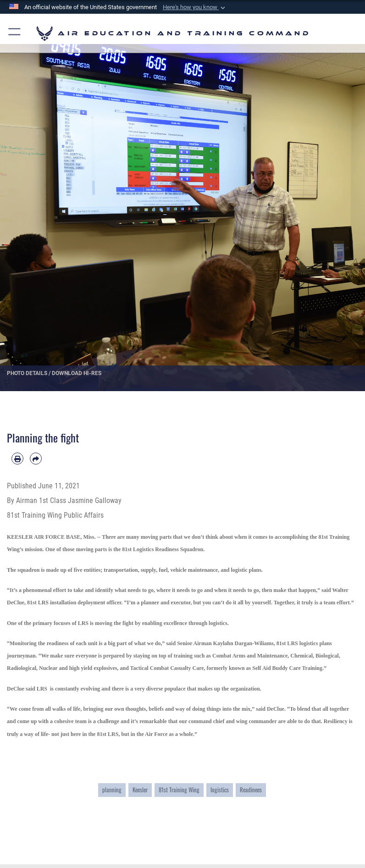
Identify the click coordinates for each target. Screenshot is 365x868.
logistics (220, 790)
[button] (195, 7)
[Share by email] (36, 459)
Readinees (251, 790)
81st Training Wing (179, 790)
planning (112, 790)
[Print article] (17, 459)
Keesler (140, 790)
